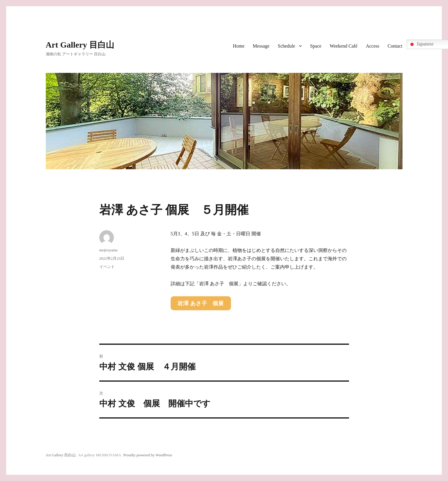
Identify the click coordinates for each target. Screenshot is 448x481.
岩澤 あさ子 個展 (201, 303)
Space (316, 46)
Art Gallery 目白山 (80, 45)
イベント (107, 267)
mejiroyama (109, 250)
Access (372, 46)
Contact (395, 46)
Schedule (286, 46)
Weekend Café (344, 46)
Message (261, 46)
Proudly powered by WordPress (148, 455)
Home (239, 46)
